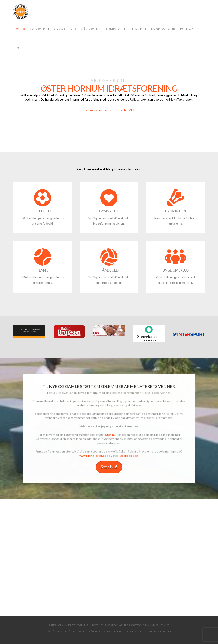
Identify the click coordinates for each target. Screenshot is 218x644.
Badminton (114, 631)
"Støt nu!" (111, 435)
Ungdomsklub (147, 631)
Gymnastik (78, 631)
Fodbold (61, 631)
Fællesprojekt (139, 99)
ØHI (49, 631)
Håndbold (96, 631)
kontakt (166, 631)
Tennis (129, 631)
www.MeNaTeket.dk (92, 456)
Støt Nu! (109, 467)
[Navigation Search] (18, 48)
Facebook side (128, 456)
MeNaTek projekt (181, 99)
